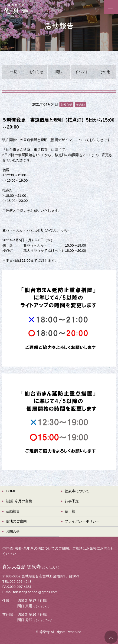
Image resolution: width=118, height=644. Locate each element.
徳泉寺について (77, 491)
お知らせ (36, 72)
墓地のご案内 (16, 521)
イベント (82, 72)
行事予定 (72, 501)
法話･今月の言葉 (19, 501)
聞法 (59, 72)
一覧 (13, 72)
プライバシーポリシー (82, 521)
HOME (11, 491)
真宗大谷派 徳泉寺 (16, 10)
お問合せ (13, 531)
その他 (105, 72)
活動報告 (13, 511)
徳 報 (70, 511)
